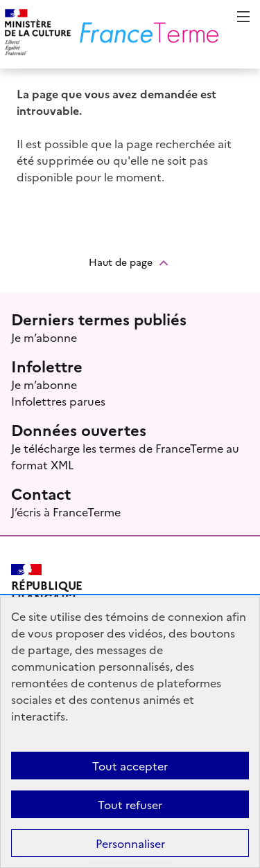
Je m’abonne (44, 337)
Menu (243, 17)
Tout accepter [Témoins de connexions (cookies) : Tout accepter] (130, 766)
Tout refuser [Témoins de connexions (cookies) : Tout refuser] (130, 804)
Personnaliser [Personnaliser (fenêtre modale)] (130, 843)
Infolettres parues (58, 401)
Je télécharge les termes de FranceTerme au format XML (125, 456)
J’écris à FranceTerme (66, 512)
